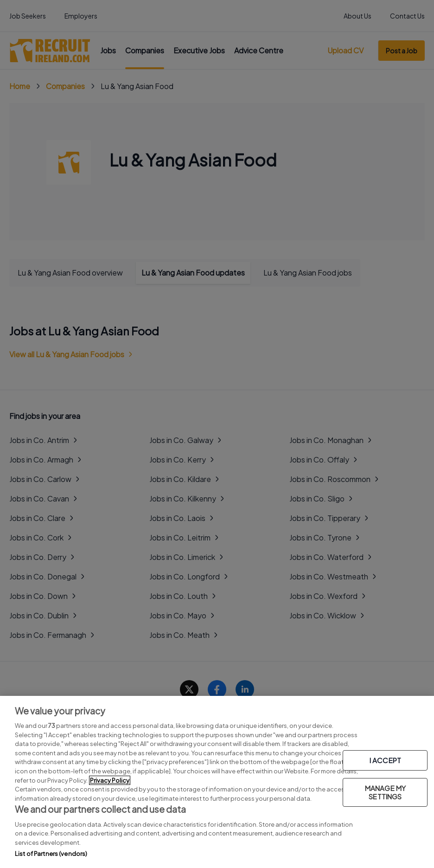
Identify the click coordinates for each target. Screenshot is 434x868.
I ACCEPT (385, 760)
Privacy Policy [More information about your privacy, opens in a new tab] (110, 780)
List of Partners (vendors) (51, 854)
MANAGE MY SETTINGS (385, 792)
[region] (217, 782)
